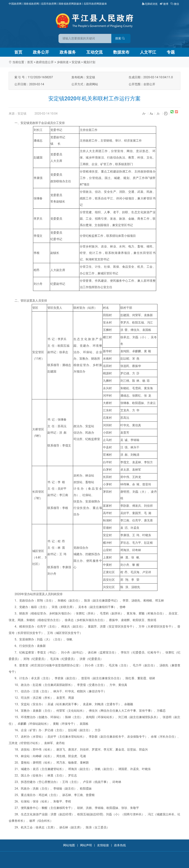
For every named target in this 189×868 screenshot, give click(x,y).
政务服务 (68, 52)
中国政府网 (15, 4)
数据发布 (121, 52)
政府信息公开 (45, 62)
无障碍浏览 (150, 4)
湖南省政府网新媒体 (70, 4)
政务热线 (120, 845)
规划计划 (89, 62)
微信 (175, 4)
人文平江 (148, 52)
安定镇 (76, 62)
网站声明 (86, 845)
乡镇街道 (63, 62)
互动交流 (94, 52)
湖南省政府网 (31, 4)
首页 (18, 52)
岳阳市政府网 (49, 4)
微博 (164, 4)
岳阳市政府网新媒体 (95, 4)
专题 (171, 52)
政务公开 (41, 52)
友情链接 (103, 845)
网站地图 (69, 845)
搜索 (121, 38)
